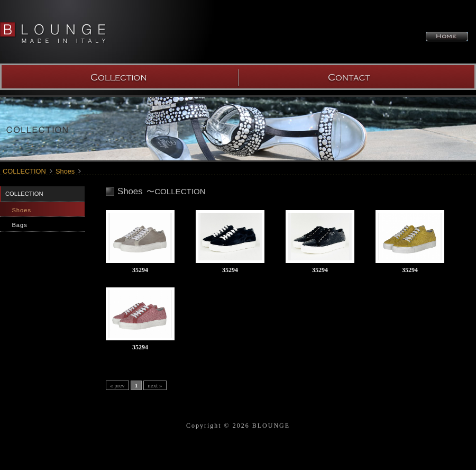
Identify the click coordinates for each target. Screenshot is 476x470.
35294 (140, 270)
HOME (447, 37)
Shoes (65, 171)
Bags (20, 225)
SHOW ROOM (357, 77)
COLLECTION (119, 77)
